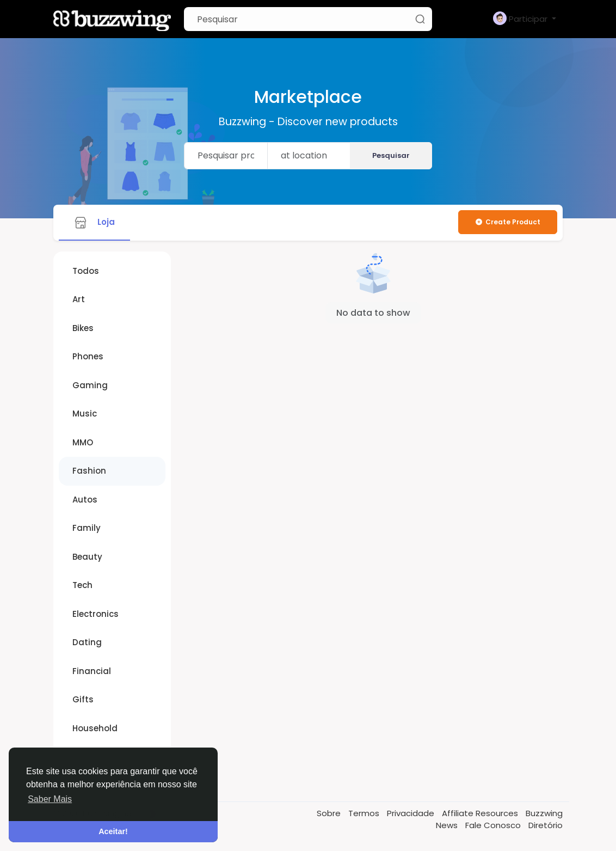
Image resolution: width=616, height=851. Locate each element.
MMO (83, 442)
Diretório (546, 825)
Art (79, 299)
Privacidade (412, 813)
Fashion (89, 471)
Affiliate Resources (481, 813)
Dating (87, 642)
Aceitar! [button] (113, 831)
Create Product (507, 222)
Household (95, 728)
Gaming (90, 385)
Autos (85, 500)
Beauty (87, 557)
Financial (92, 671)
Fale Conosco (494, 825)
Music (85, 414)
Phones (88, 356)
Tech (82, 585)
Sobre (330, 813)
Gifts (83, 699)
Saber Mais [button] (50, 799)
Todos (86, 271)
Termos (365, 813)
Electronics (96, 614)
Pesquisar (391, 155)
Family (87, 528)
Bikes (83, 328)
